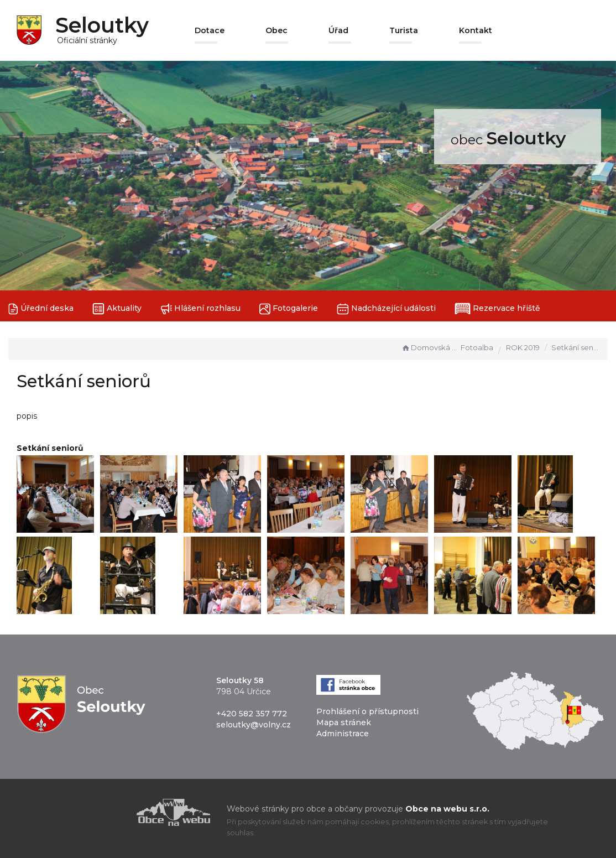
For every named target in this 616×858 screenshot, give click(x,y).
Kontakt (476, 30)
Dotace (210, 30)
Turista (404, 30)
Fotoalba (477, 347)
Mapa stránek (344, 722)
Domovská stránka (430, 347)
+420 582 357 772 (252, 714)
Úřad (338, 30)
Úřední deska (41, 309)
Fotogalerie (289, 309)
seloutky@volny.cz (254, 725)
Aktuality (117, 309)
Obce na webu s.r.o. (447, 809)
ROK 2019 (523, 347)
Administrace (343, 734)
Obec (276, 30)
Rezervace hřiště (497, 309)
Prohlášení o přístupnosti (367, 711)
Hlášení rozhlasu (200, 309)
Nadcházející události (386, 309)
